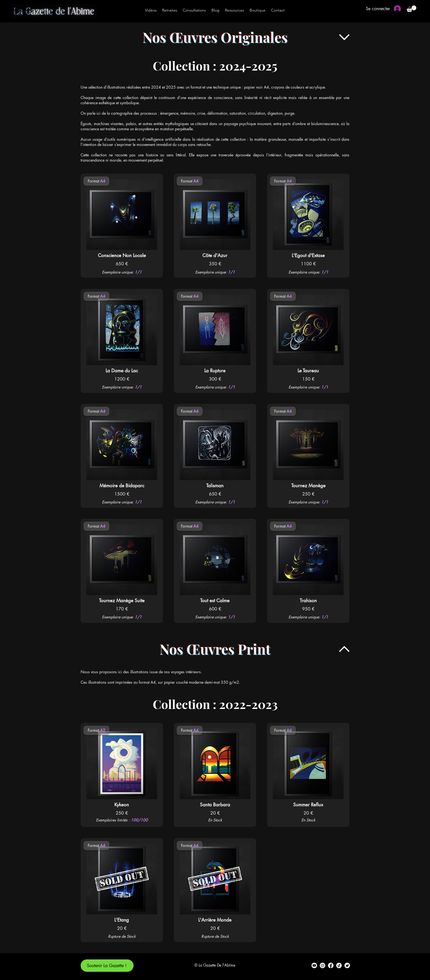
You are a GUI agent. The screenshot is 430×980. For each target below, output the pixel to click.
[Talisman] (215, 486)
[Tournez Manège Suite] (122, 601)
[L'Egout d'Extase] (308, 255)
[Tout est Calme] (215, 601)
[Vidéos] (151, 10)
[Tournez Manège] (308, 486)
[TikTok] (339, 965)
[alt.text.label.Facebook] (331, 965)
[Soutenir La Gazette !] (107, 966)
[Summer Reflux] (308, 805)
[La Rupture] (215, 371)
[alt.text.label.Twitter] (347, 965)
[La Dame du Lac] (122, 371)
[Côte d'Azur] (215, 255)
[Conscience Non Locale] (122, 255)
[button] (411, 9)
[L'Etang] (122, 920)
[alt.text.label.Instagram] (322, 965)
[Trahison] (308, 601)
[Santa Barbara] (215, 805)
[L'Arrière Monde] (215, 920)
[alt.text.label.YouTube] (314, 965)
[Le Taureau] (308, 371)
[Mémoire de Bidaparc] (122, 486)
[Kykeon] (122, 805)
